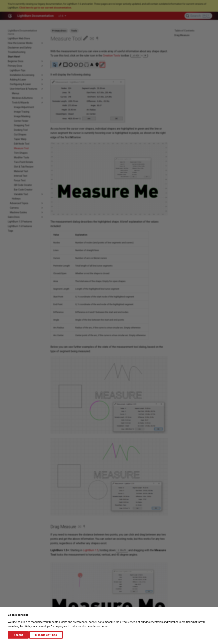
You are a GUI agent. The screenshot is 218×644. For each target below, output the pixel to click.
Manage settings (46, 635)
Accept (18, 635)
